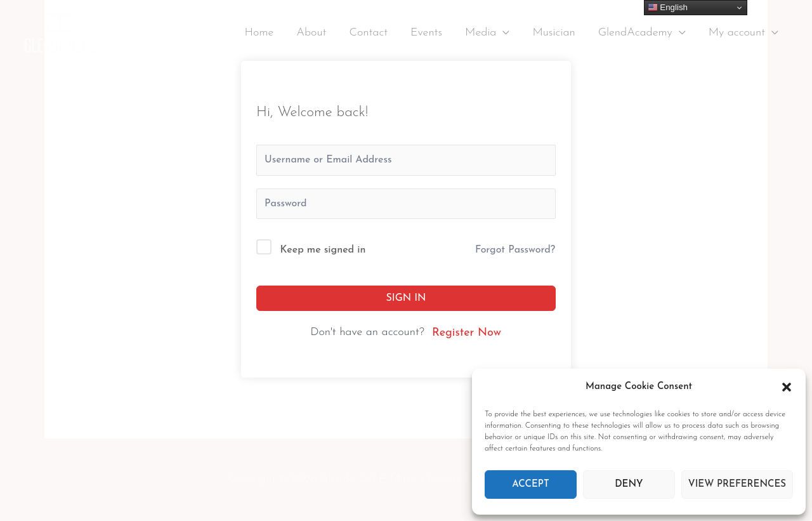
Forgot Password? (515, 250)
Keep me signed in (323, 250)
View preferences (737, 485)
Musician (553, 33)
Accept (530, 485)
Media (481, 33)
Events (426, 33)
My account (737, 33)
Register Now (467, 333)
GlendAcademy (635, 33)
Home (259, 33)
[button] (787, 387)
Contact (368, 33)
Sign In (406, 298)
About (311, 33)
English (668, 8)
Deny (629, 485)
